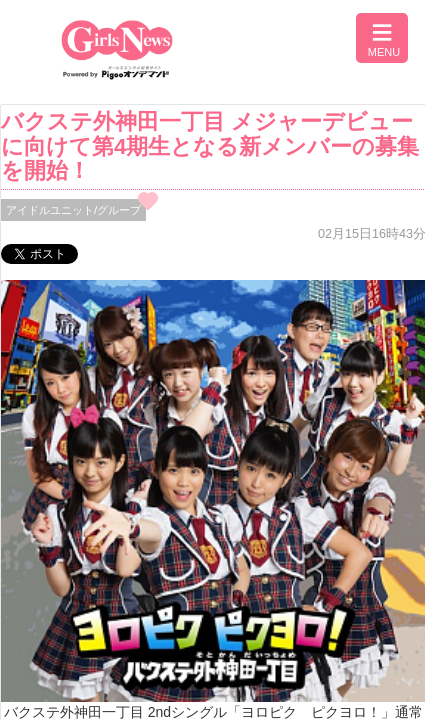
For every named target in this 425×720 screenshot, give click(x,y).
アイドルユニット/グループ (73, 210)
